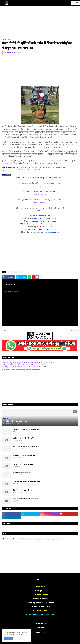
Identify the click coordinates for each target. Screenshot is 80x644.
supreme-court (57, 539)
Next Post (74, 330)
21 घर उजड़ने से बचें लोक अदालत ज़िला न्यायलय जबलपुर (27, 481)
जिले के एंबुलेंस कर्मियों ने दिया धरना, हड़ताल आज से (25, 499)
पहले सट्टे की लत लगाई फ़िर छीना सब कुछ (23, 464)
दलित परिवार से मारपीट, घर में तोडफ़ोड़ (22, 490)
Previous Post (7, 330)
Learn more (18, 634)
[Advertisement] (40, 22)
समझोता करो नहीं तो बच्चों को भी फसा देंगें (23, 438)
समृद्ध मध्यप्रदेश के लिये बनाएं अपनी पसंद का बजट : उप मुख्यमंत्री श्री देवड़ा (21, 364)
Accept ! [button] (8, 638)
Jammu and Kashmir (17, 272)
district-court (39, 539)
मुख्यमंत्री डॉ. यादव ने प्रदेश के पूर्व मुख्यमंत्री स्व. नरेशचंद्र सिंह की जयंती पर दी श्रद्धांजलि (23, 362)
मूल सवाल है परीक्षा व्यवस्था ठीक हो (21, 473)
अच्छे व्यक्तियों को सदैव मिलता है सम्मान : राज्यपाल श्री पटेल (17, 368)
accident (29, 539)
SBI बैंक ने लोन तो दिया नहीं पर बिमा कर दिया (24, 455)
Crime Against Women (10, 539)
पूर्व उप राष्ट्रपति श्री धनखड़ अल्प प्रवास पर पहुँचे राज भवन (16, 370)
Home (4, 39)
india (9, 39)
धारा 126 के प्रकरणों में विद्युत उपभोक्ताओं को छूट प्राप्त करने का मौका (20, 366)
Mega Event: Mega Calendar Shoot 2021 (26, 447)
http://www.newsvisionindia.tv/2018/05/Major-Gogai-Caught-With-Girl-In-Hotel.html (25, 170)
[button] (3, 3)
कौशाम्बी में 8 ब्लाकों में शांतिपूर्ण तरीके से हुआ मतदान (26, 429)
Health (22, 539)
